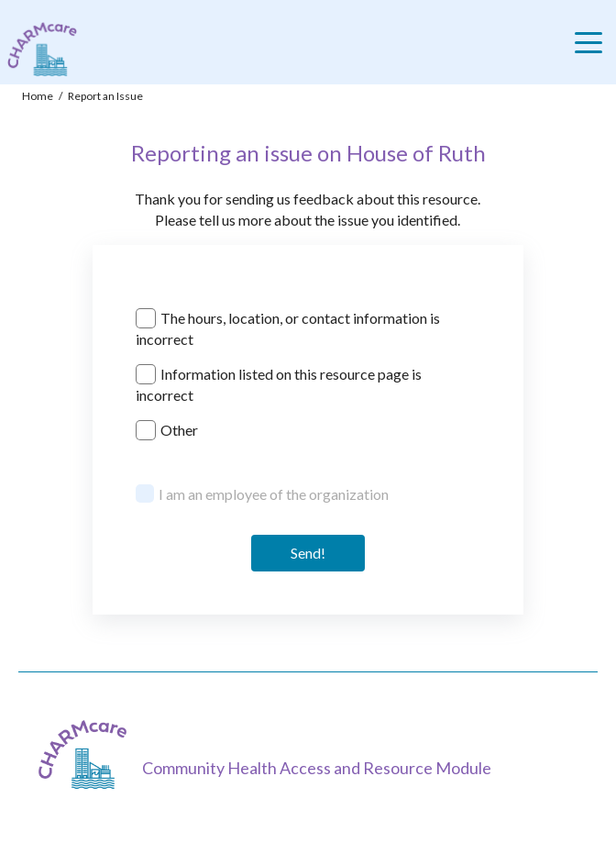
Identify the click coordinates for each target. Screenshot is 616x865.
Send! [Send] (308, 553)
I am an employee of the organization (274, 494)
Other (179, 430)
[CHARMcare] (87, 754)
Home (38, 96)
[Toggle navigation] (593, 42)
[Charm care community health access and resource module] (38, 49)
